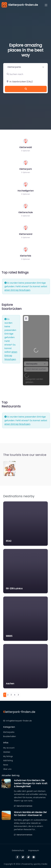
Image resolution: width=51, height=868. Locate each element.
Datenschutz (18, 850)
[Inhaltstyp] (26, 67)
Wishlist (7, 752)
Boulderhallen (10, 736)
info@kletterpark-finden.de (17, 721)
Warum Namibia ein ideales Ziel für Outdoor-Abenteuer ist (30, 814)
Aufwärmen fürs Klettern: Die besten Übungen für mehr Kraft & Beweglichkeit (31, 783)
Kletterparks (9, 732)
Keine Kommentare (23, 806)
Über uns (7, 769)
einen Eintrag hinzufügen (17, 290)
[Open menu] (46, 5)
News (6, 765)
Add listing (8, 760)
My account (9, 748)
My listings (8, 756)
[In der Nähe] (26, 82)
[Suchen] (26, 89)
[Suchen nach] (26, 74)
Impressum (34, 850)
